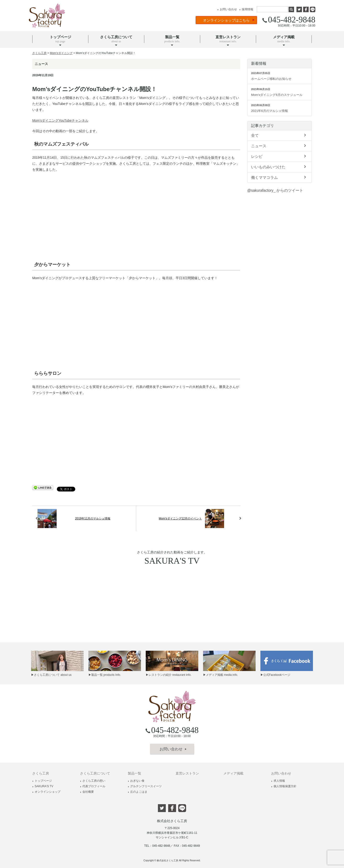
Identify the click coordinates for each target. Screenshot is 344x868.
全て (279, 135)
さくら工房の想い (93, 781)
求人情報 (278, 781)
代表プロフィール (93, 786)
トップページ (42, 781)
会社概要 (87, 792)
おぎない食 (136, 781)
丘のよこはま (138, 792)
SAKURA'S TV (43, 786)
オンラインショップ (46, 792)
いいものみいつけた (279, 167)
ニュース (279, 146)
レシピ (279, 156)
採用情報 (246, 9)
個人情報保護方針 (284, 786)
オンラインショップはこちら (229, 20)
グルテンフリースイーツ (145, 786)
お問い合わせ (227, 9)
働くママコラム (279, 177)
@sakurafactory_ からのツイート (275, 190)
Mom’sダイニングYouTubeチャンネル (60, 121)
